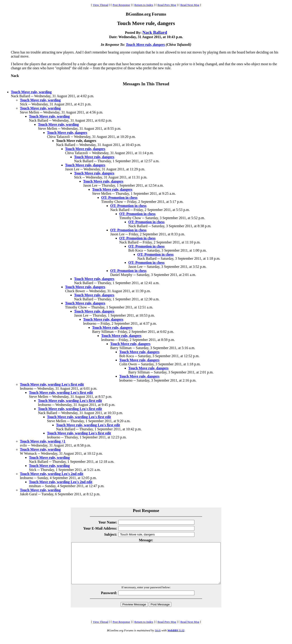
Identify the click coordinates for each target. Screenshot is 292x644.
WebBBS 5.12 (176, 638)
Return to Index (144, 5)
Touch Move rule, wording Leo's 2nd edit (52, 474)
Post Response (121, 5)
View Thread (101, 5)
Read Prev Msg (167, 5)
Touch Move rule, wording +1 (43, 441)
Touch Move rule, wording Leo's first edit (52, 384)
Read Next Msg (190, 5)
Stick (158, 638)
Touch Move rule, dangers (145, 45)
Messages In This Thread (146, 84)
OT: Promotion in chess (119, 198)
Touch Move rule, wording (31, 92)
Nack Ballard (155, 32)
